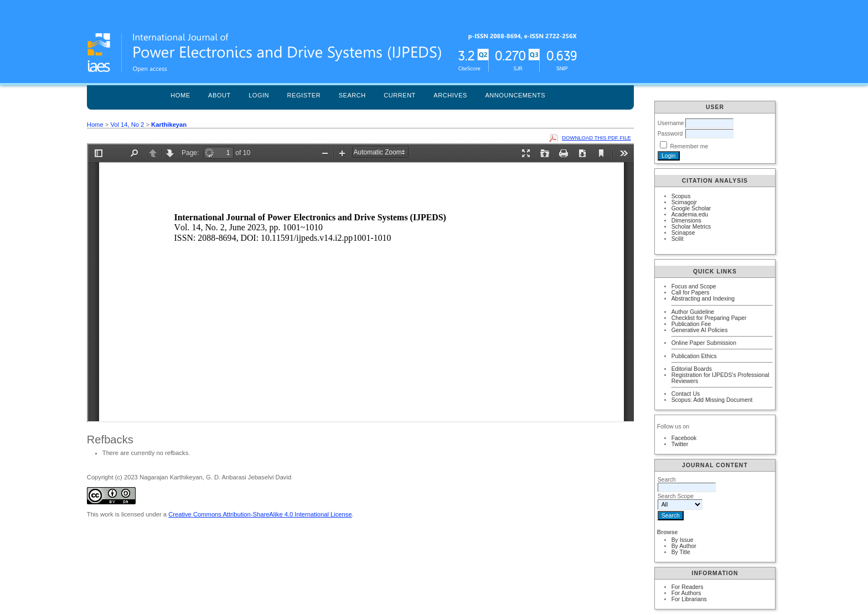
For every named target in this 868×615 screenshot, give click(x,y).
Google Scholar (691, 208)
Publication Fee (691, 324)
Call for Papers (691, 293)
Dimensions (686, 221)
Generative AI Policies (700, 330)
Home (180, 95)
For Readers (688, 587)
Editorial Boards (692, 369)
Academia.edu (690, 215)
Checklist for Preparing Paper (709, 318)
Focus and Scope (694, 286)
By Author (684, 546)
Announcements (515, 95)
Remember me (689, 146)
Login (259, 95)
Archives (450, 95)
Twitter (680, 444)
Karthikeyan (169, 125)
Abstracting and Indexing (703, 299)
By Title (681, 552)
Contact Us (686, 394)
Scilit (678, 239)
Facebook (684, 438)
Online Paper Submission (704, 343)
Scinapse (683, 233)
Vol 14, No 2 (127, 125)
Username (671, 123)
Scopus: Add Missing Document (712, 400)
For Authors (686, 593)
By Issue (683, 540)
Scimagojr (684, 202)
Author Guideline (693, 312)
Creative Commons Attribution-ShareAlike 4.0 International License (260, 514)
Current (400, 95)
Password (670, 134)
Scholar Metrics (691, 227)
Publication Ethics (694, 356)
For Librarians (689, 599)
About (219, 95)
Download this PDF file (596, 138)
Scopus (681, 196)
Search (352, 95)
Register (304, 95)
